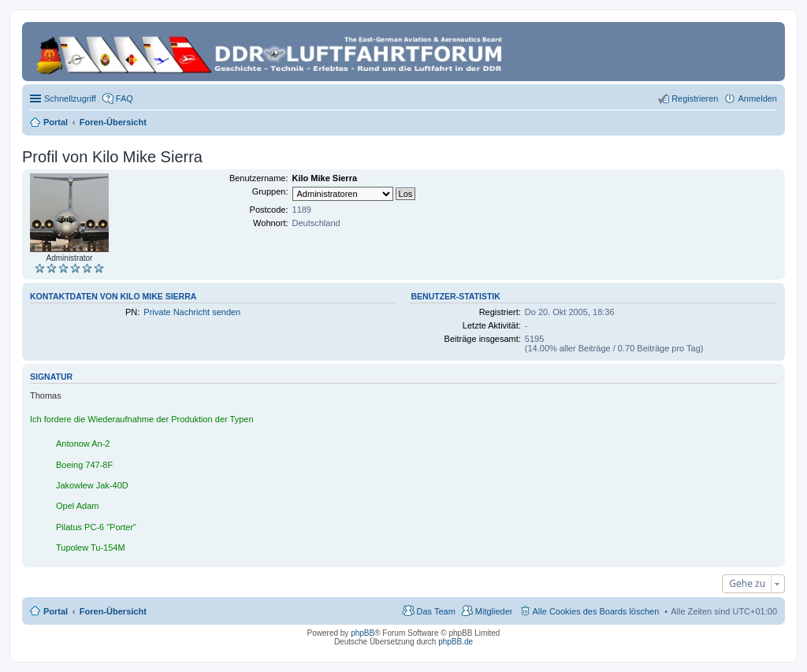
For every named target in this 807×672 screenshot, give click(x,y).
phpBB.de (456, 642)
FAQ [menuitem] (125, 98)
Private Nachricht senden (192, 312)
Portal (56, 122)
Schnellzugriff (70, 98)
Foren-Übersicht (113, 611)
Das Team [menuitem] (435, 611)
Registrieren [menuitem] (695, 98)
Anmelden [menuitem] (757, 98)
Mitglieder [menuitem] (494, 611)
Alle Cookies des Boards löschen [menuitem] (596, 611)
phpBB (363, 633)
